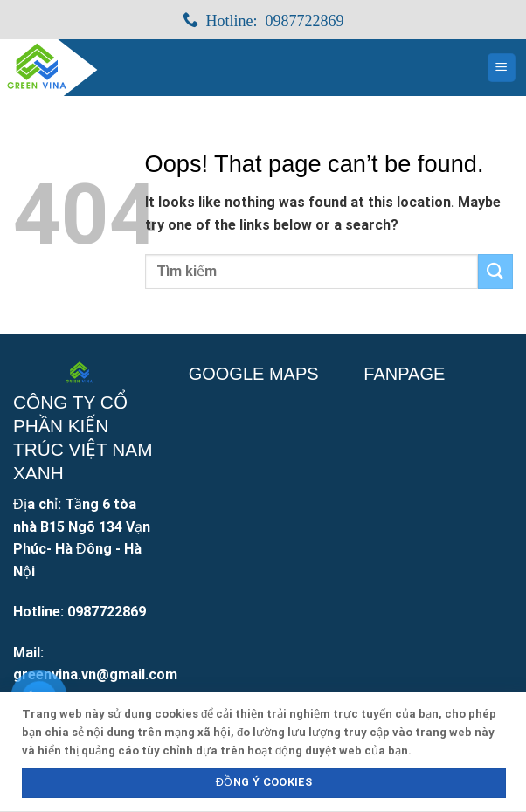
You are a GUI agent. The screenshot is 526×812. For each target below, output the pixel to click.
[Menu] (502, 68)
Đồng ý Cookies (264, 782)
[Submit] (495, 271)
